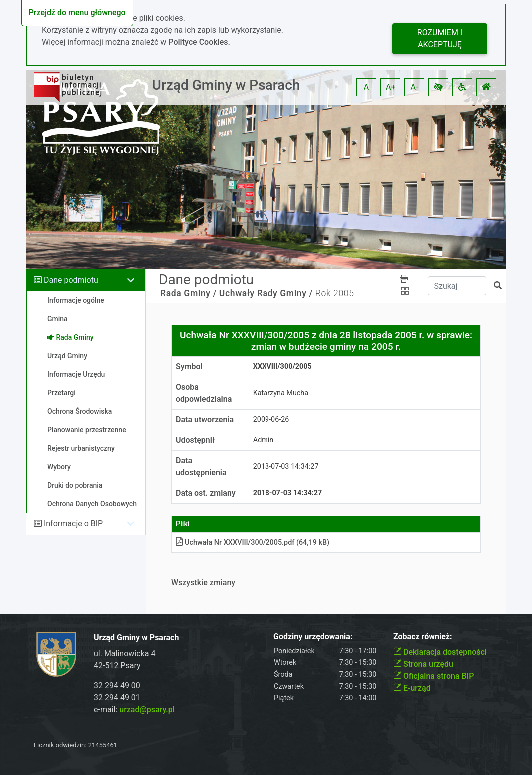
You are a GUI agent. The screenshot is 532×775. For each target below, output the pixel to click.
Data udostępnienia (201, 466)
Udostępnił (195, 440)
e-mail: (134, 709)
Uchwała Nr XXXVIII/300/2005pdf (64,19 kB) (253, 543)
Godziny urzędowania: (313, 637)
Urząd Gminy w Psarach (226, 85)
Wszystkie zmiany (203, 583)
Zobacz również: (423, 637)
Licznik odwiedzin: (60, 745)
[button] (438, 87)
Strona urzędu (423, 664)
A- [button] (414, 87)
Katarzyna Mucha (281, 393)
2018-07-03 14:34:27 (286, 466)
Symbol (189, 367)
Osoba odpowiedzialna (204, 393)
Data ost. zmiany (206, 493)
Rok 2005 (335, 293)
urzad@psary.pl (147, 709)
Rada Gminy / (188, 293)
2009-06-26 (271, 419)
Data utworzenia (205, 419)
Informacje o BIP (73, 524)
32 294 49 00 (117, 685)
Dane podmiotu (71, 280)
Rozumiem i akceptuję (440, 39)
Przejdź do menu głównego (77, 13)
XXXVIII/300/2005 (282, 367)
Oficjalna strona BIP (433, 676)
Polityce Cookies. (199, 42)
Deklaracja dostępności (440, 652)
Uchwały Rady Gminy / (266, 293)
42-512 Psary (117, 665)
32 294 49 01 (117, 697)
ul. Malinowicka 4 (125, 653)
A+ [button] (391, 87)
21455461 (103, 745)
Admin (264, 440)
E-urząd (412, 688)
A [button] (366, 87)
